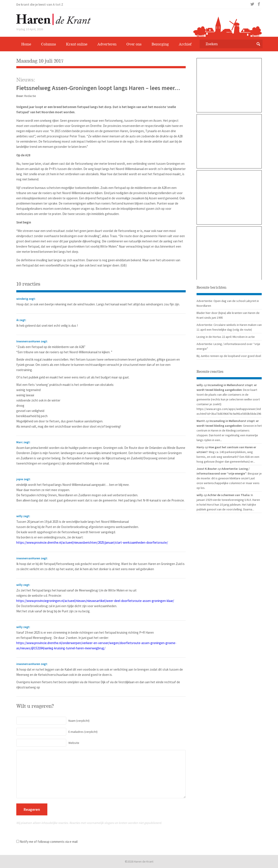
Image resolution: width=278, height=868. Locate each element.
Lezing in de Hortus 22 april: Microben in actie (226, 337)
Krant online (77, 44)
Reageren (32, 809)
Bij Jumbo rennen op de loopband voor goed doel (229, 356)
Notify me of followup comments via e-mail (49, 842)
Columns (49, 44)
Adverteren (107, 44)
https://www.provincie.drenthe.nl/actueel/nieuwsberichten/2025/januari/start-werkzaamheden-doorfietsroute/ (92, 542)
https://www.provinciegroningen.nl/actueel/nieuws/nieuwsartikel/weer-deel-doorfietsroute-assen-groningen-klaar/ (95, 601)
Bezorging (160, 44)
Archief (185, 44)
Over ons (134, 44)
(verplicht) (53, 721)
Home (26, 44)
